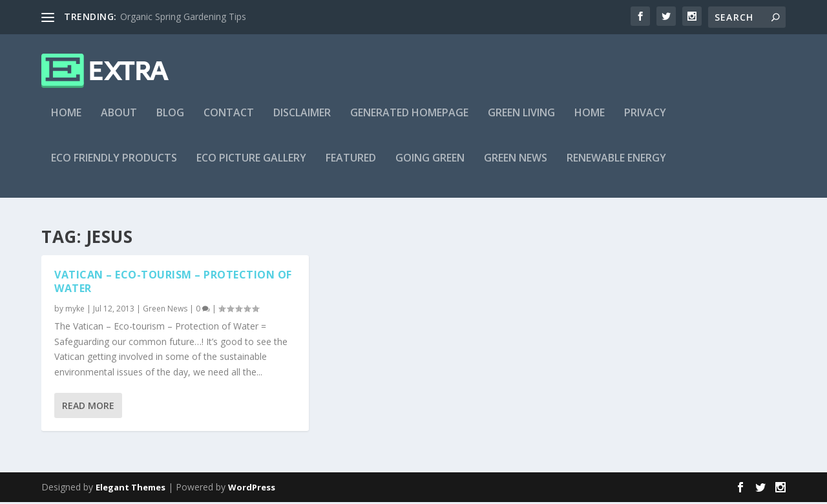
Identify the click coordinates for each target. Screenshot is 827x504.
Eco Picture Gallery (251, 166)
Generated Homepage (409, 121)
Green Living (521, 121)
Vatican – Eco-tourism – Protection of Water (173, 283)
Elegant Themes (131, 489)
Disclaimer (302, 121)
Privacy (645, 121)
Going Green (430, 166)
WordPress (252, 489)
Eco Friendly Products (114, 166)
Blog (170, 121)
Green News (516, 166)
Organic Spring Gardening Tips (183, 16)
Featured (351, 166)
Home (66, 121)
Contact (229, 121)
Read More (88, 407)
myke (75, 310)
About (119, 121)
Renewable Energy (616, 166)
